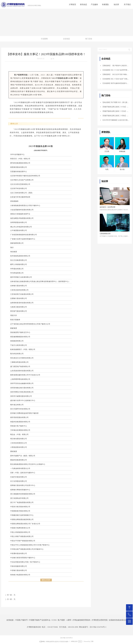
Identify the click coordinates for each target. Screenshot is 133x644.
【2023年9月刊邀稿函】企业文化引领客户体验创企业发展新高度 (116, 120)
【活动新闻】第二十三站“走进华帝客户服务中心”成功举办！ (116, 70)
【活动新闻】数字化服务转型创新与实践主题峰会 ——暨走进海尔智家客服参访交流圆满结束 (116, 83)
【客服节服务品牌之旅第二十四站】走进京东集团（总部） (116, 116)
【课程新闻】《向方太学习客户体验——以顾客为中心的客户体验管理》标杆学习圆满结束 (116, 74)
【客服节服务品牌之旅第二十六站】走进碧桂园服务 (116, 107)
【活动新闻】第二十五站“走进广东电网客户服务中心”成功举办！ (116, 79)
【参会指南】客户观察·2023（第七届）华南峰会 (116, 102)
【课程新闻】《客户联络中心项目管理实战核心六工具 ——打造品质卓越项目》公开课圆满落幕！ (116, 66)
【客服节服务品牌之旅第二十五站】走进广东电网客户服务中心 (116, 111)
